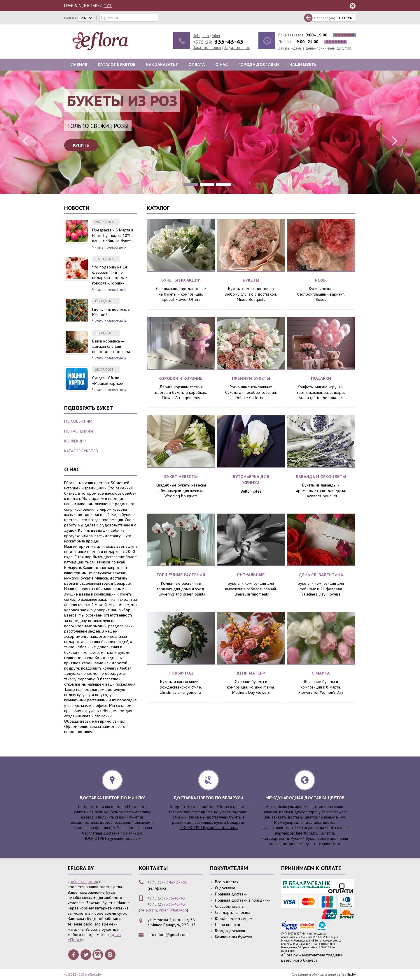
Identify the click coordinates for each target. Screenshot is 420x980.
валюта (70, 18)
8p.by (351, 974)
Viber (216, 36)
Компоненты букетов (234, 937)
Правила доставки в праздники (243, 900)
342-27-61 (177, 882)
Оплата (197, 64)
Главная (78, 64)
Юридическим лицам (234, 918)
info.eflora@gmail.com (168, 935)
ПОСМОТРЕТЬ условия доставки (112, 838)
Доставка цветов (83, 881)
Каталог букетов (117, 64)
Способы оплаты (230, 906)
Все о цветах (227, 882)
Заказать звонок (207, 48)
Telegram (201, 36)
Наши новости (228, 925)
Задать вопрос (237, 48)
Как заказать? (162, 64)
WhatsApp (178, 910)
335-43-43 (176, 898)
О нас (222, 64)
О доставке (225, 888)
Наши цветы (303, 64)
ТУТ (108, 6)
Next (394, 141)
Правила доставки (231, 894)
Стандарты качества (233, 912)
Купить (81, 145)
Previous (26, 141)
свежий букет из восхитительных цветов (107, 820)
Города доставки (259, 64)
